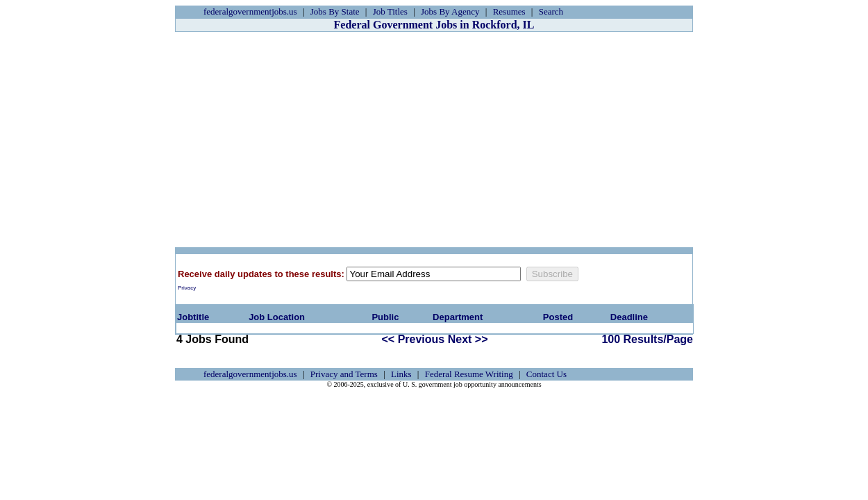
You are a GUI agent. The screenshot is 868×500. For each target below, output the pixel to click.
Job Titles (390, 11)
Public (385, 317)
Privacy (187, 288)
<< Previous (414, 339)
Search (551, 11)
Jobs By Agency (450, 11)
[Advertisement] (434, 140)
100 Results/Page (647, 339)
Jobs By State (335, 11)
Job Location (277, 317)
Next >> (468, 339)
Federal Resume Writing (469, 374)
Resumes (509, 11)
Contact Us (546, 374)
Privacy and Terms (344, 374)
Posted (558, 317)
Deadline (629, 317)
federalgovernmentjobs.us (250, 11)
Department (458, 317)
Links (401, 374)
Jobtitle (193, 317)
